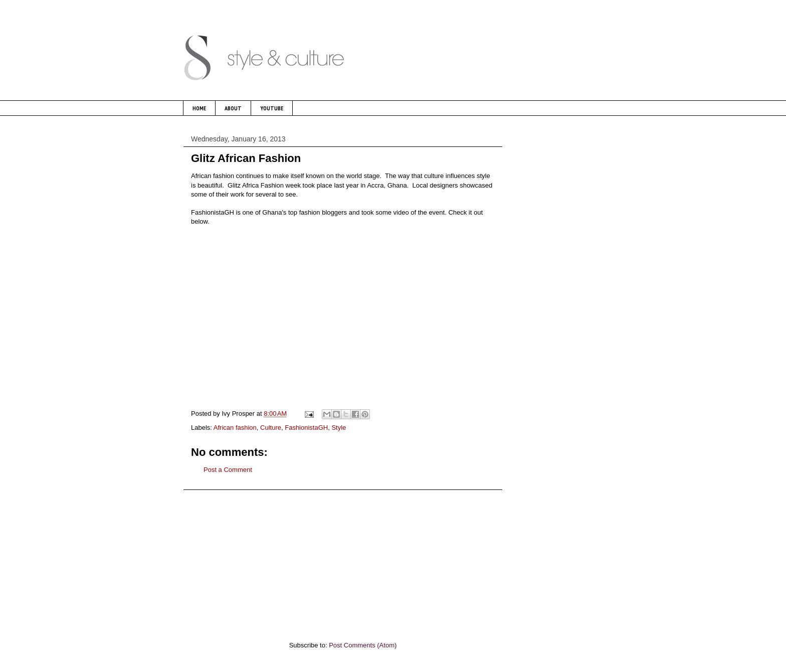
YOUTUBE (272, 108)
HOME (199, 108)
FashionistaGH (306, 428)
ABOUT (233, 108)
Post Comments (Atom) (363, 645)
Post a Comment (228, 470)
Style (339, 428)
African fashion (235, 428)
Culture (271, 428)
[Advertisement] (343, 560)
